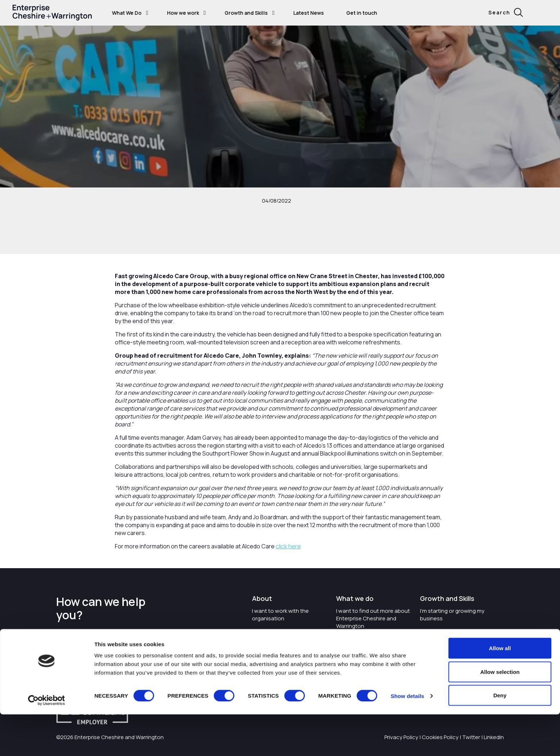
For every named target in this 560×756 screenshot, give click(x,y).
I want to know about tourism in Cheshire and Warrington (373, 643)
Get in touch (362, 13)
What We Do (127, 13)
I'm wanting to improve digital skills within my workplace (457, 656)
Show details (407, 737)
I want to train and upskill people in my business (451, 635)
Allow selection (500, 713)
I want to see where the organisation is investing (367, 663)
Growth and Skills (246, 13)
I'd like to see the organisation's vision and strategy (283, 659)
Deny (500, 737)
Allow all (500, 690)
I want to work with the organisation (280, 615)
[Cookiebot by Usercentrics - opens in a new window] (47, 742)
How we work (183, 13)
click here (288, 546)
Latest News (309, 13)
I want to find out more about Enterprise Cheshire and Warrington (373, 618)
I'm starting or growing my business (452, 615)
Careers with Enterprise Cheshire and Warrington (283, 635)
